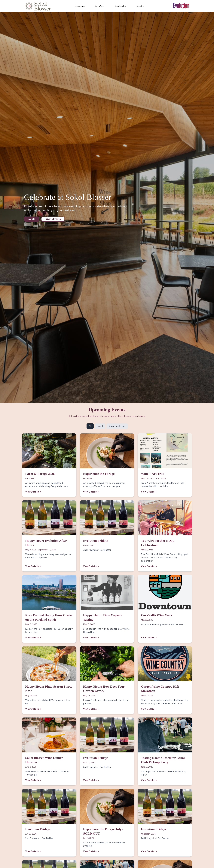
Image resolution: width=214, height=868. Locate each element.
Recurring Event (117, 426)
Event (100, 426)
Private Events (53, 219)
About (141, 6)
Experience (81, 6)
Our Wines (101, 6)
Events (31, 219)
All (90, 426)
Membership (122, 6)
